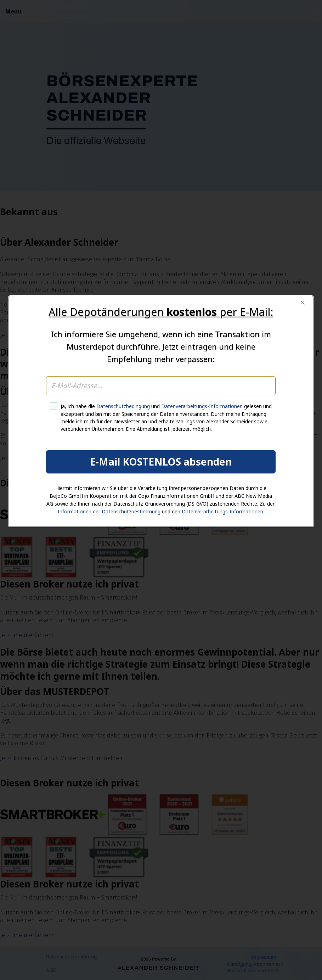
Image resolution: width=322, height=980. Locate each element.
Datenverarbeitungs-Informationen (202, 485)
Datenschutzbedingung (123, 485)
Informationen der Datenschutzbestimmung (109, 590)
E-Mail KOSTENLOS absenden (161, 540)
